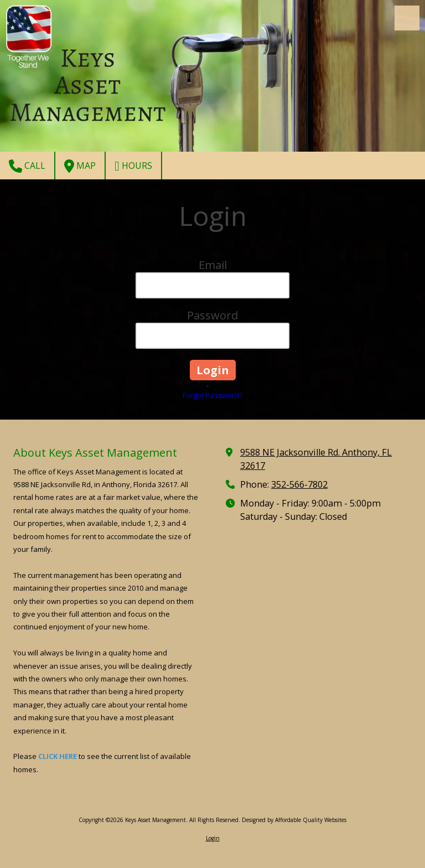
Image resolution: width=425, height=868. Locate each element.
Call (27, 166)
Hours (133, 166)
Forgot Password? (212, 395)
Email (213, 265)
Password (212, 315)
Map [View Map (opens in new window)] (80, 166)
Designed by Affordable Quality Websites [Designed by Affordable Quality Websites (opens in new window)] (294, 820)
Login (213, 838)
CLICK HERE (58, 756)
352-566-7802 (299, 484)
